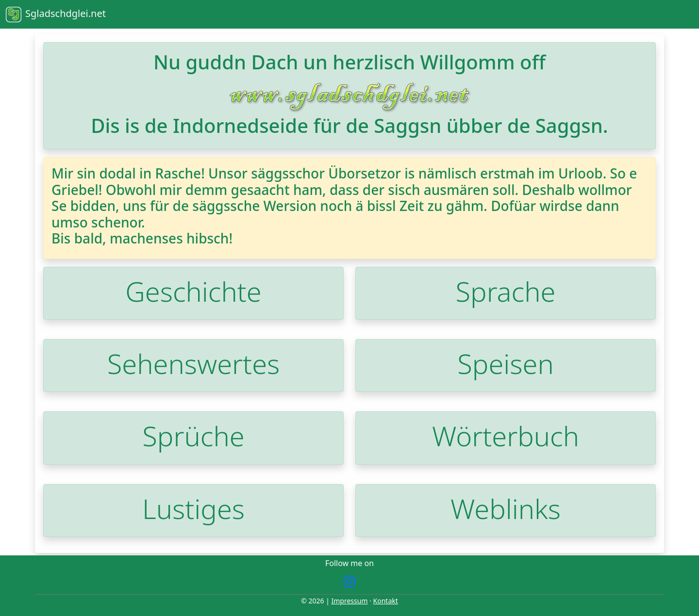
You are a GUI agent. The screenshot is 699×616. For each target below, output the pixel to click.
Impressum (350, 601)
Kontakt (386, 601)
